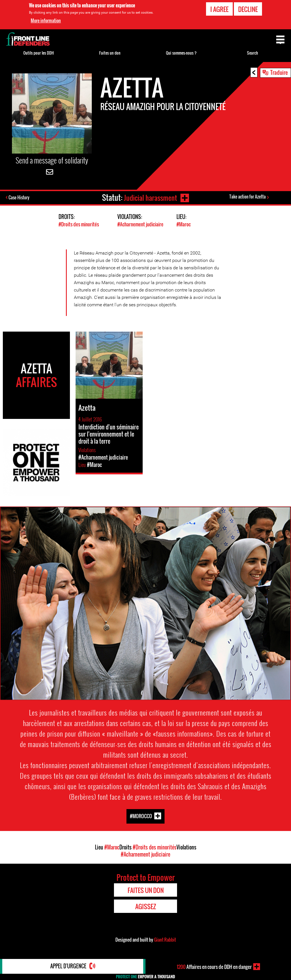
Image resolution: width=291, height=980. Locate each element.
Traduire (279, 72)
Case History (19, 198)
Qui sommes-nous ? (181, 53)
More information (46, 20)
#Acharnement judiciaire (140, 224)
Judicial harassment (150, 198)
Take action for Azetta (248, 197)
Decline (248, 9)
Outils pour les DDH (39, 53)
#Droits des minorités (79, 224)
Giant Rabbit (165, 939)
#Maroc (184, 224)
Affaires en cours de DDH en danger (214, 967)
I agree (219, 9)
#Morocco (141, 816)
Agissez (146, 906)
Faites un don (110, 53)
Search (252, 53)
